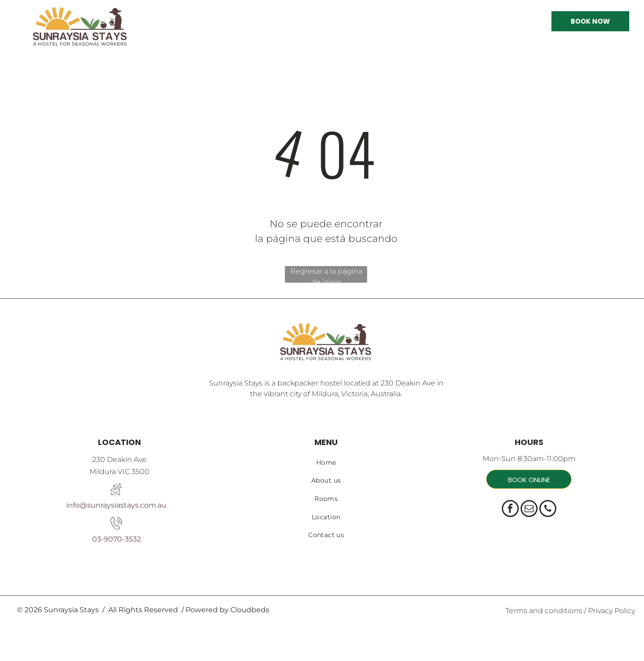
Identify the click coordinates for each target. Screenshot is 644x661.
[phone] (548, 510)
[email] (529, 510)
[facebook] (510, 510)
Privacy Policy (612, 611)
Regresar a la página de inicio (326, 275)
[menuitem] (326, 463)
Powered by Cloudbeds (227, 610)
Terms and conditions (544, 611)
